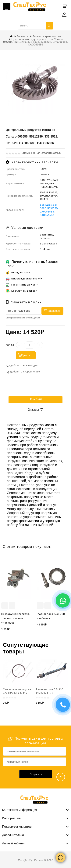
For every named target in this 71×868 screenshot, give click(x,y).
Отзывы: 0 (28, 153)
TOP (61, 777)
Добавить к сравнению (25, 372)
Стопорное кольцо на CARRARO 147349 (17, 691)
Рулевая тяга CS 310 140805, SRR (49, 691)
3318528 (53, 208)
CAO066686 (47, 215)
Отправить (36, 774)
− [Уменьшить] (19, 345)
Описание (36, 399)
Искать (49, 26)
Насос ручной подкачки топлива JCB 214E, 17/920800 (16, 619)
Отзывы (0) (35, 410)
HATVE (44, 169)
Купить (26, 355)
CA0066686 (47, 212)
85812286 (46, 205)
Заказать (55, 311)
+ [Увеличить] (40, 345)
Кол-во (10, 345)
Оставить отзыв (49, 153)
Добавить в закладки (24, 366)
